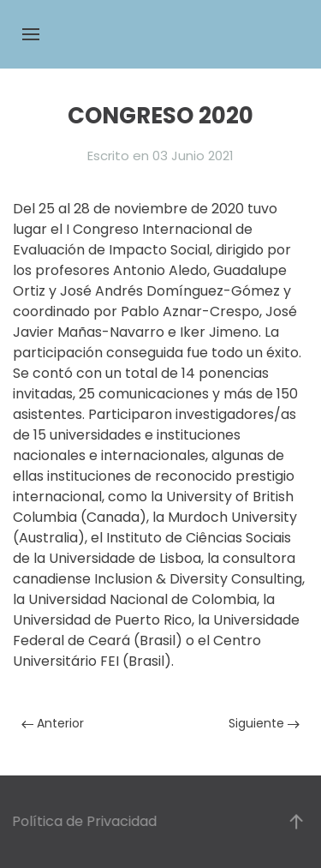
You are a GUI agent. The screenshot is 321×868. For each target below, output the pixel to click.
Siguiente (264, 723)
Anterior (53, 723)
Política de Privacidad (83, 821)
